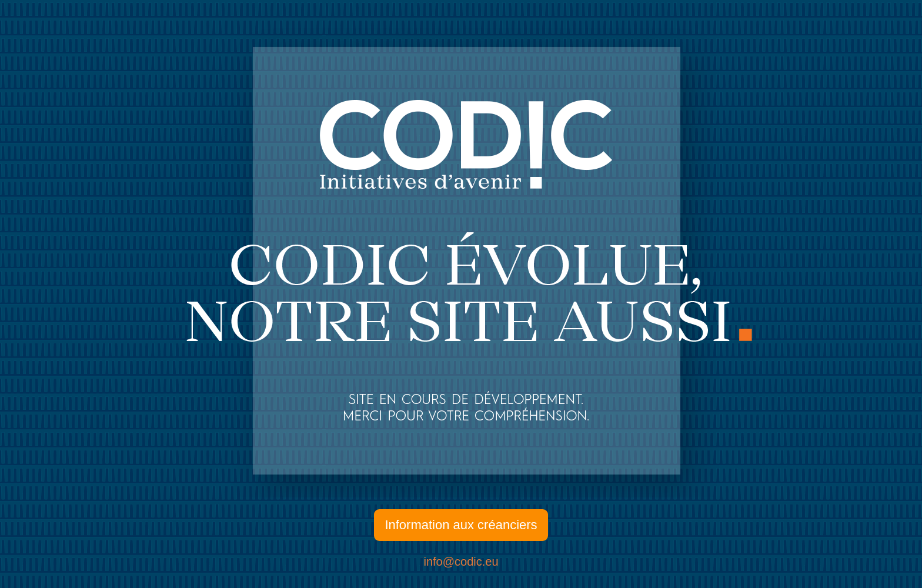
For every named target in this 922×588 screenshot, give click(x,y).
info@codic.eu (461, 562)
